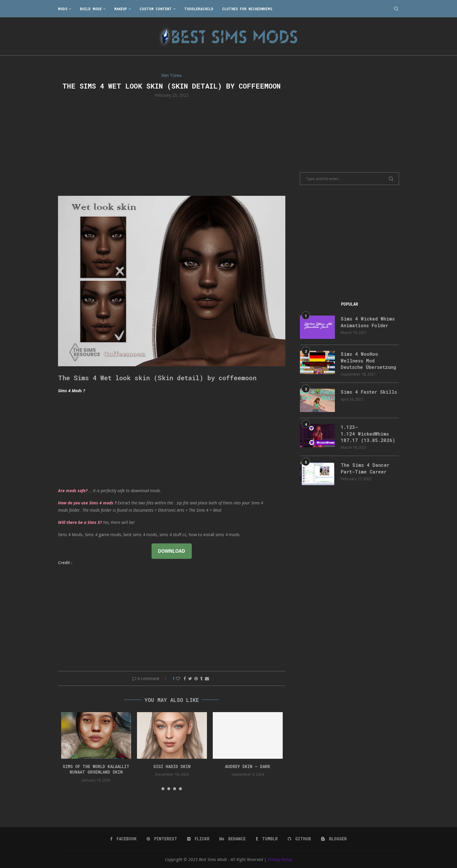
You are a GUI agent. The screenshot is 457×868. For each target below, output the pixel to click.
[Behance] (233, 839)
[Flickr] (198, 839)
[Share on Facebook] (185, 678)
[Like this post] (178, 678)
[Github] (299, 839)
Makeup (121, 9)
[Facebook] (123, 839)
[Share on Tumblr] (201, 678)
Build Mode (91, 9)
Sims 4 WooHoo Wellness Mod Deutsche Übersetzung (368, 360)
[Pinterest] (162, 839)
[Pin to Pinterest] (196, 678)
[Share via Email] (207, 678)
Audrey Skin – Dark (248, 766)
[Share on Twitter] (190, 678)
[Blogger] (334, 839)
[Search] (396, 9)
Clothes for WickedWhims (247, 9)
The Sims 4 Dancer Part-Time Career (365, 468)
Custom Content (156, 9)
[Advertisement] (172, 146)
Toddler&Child (199, 9)
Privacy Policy (280, 859)
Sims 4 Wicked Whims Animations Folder (368, 322)
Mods (63, 9)
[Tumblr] (267, 839)
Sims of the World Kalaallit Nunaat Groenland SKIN (96, 769)
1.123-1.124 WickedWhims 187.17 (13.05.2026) (368, 434)
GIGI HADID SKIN (172, 766)
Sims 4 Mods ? (71, 391)
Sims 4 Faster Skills (369, 392)
